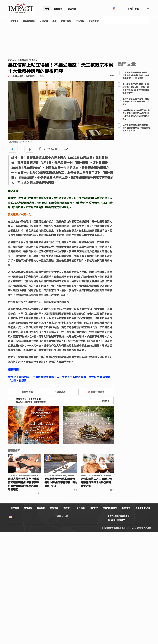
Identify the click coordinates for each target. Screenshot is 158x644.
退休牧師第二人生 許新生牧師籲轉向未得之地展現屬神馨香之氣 (96, 482)
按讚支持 (60, 392)
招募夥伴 (94, 508)
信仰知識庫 (94, 21)
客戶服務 (81, 508)
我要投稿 (41, 508)
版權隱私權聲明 (110, 508)
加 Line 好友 (25, 392)
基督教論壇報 (29, 21)
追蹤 (42, 76)
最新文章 (14, 21)
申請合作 (67, 508)
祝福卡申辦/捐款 (143, 508)
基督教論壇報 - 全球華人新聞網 (21, 9)
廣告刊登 (54, 508)
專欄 (54, 21)
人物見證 (44, 21)
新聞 (47, 9)
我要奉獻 (107, 401)
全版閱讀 (72, 9)
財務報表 (126, 508)
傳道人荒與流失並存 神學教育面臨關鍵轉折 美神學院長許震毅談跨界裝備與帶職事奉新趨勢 (24, 484)
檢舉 (112, 75)
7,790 (52, 149)
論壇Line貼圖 (63, 516)
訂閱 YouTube (96, 392)
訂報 (130, 9)
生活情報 (80, 21)
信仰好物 (58, 9)
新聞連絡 (28, 508)
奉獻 (137, 9)
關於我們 (15, 508)
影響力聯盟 (66, 21)
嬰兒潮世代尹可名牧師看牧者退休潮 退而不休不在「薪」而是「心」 (61, 482)
